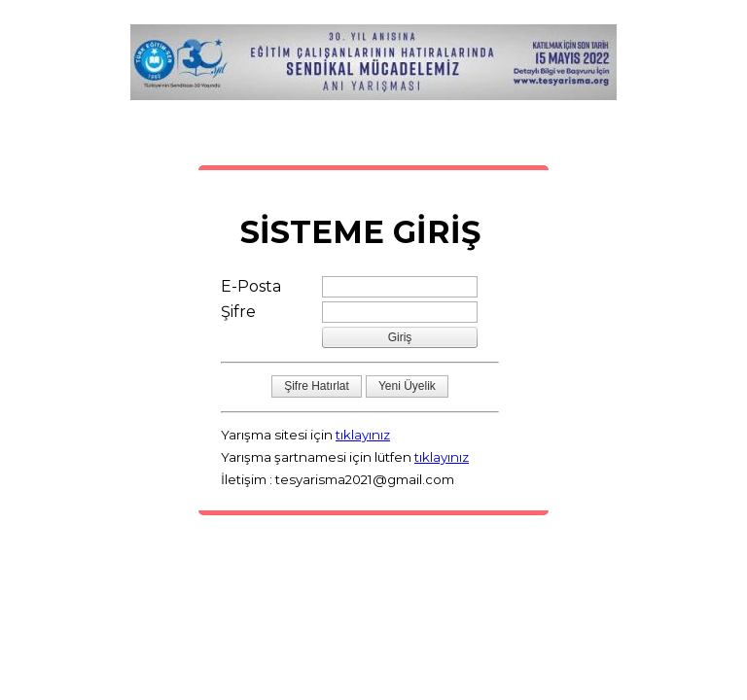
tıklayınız (363, 435)
